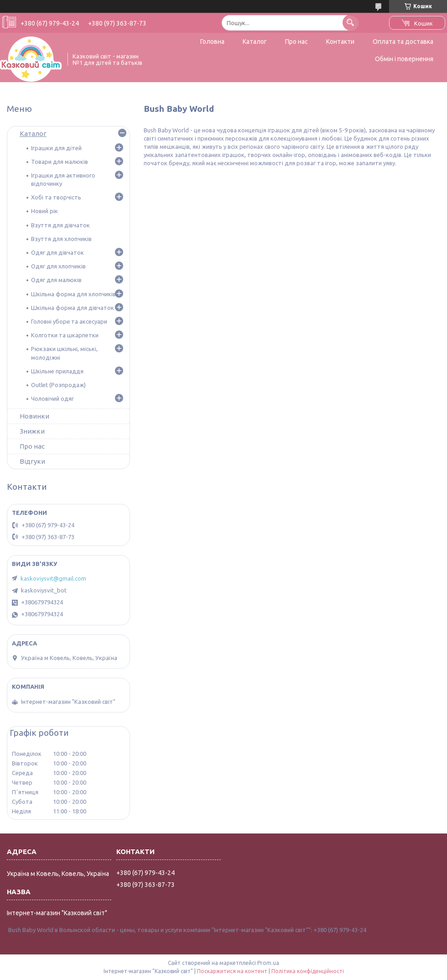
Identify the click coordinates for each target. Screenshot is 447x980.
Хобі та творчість (56, 197)
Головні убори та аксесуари (69, 321)
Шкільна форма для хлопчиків (73, 294)
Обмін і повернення (404, 59)
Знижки (32, 431)
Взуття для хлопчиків (61, 239)
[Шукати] (351, 23)
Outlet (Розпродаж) (58, 385)
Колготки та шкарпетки (65, 335)
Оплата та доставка (403, 42)
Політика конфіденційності (308, 971)
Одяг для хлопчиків (58, 266)
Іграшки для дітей (56, 148)
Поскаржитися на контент (232, 971)
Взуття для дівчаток (60, 225)
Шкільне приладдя (57, 371)
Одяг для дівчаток (57, 252)
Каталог (255, 42)
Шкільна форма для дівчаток (73, 308)
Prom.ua (268, 963)
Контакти (340, 42)
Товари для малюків (60, 162)
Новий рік (44, 211)
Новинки (34, 416)
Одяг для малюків (56, 280)
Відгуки (32, 461)
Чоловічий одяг (52, 398)
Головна (212, 42)
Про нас (296, 42)
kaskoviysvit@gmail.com (53, 578)
